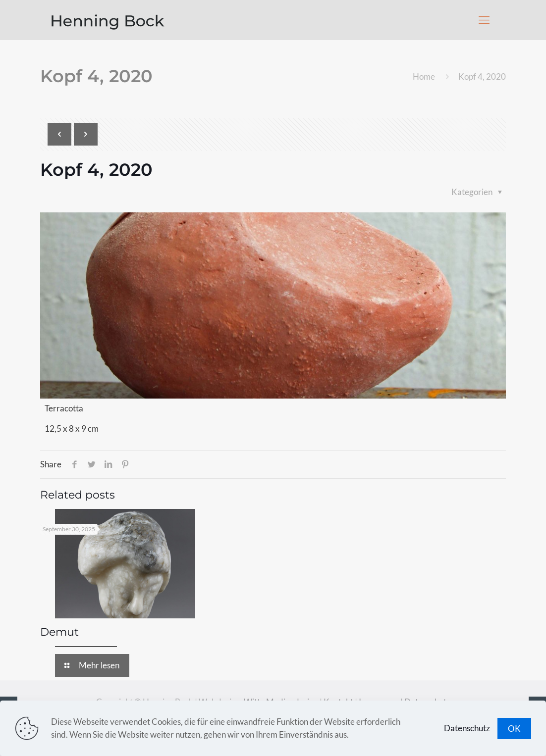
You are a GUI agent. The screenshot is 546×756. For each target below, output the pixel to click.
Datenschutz (467, 728)
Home (424, 76)
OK (514, 729)
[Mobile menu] (484, 20)
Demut (59, 632)
